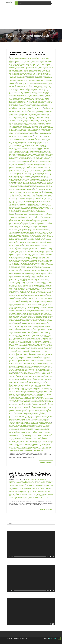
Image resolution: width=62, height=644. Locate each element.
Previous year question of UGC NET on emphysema (39, 349)
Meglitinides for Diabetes (21, 215)
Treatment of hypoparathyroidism (17, 431)
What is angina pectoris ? (44, 438)
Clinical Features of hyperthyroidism (39, 84)
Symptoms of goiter (34, 410)
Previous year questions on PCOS (32, 393)
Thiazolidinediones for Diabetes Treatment (36, 418)
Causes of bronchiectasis (35, 70)
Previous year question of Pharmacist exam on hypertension (35, 326)
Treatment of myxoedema (15, 434)
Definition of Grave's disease (27, 94)
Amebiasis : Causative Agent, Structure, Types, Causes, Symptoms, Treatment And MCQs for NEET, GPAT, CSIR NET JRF (31, 475)
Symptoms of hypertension (16, 413)
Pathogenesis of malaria (44, 225)
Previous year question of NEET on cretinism (20, 276)
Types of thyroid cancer (31, 438)
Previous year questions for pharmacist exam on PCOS (22, 375)
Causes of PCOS (31, 76)
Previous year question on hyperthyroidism (35, 365)
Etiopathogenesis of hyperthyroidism (40, 114)
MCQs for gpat (19, 195)
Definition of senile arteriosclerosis (30, 104)
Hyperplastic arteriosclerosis (16, 120)
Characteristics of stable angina (17, 78)
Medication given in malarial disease (31, 201)
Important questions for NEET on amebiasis (36, 145)
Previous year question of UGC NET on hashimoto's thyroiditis (33, 352)
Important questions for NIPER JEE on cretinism (30, 159)
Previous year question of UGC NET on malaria (36, 354)
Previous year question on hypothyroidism (39, 366)
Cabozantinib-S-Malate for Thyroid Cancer (32, 67)
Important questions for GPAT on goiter (26, 141)
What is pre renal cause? (38, 446)
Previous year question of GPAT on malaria (41, 260)
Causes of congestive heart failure (32, 72)
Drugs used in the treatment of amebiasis (28, 109)
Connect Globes (53, 638)
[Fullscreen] (53, 557)
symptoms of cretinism (31, 409)
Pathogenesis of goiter (39, 222)
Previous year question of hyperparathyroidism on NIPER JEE (24, 265)
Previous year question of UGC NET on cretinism (27, 347)
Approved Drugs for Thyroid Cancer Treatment (34, 66)
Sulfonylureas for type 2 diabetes (21, 403)
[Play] (9, 557)
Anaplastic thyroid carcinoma (34, 64)
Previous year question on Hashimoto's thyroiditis (36, 363)
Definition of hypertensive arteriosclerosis (34, 97)
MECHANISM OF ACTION (40, 198)
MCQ (19, 60)
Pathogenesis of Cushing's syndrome (31, 220)
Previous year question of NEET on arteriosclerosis (32, 271)
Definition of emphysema (24, 92)
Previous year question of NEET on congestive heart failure (36, 275)
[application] (31, 545)
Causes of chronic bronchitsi (16, 72)
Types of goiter (30, 437)
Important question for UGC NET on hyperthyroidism (22, 132)
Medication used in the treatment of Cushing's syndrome (31, 206)
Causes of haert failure (31, 73)
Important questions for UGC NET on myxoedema (28, 182)
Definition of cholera (22, 88)
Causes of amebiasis (30, 486)
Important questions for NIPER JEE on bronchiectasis (31, 156)
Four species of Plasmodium (36, 117)
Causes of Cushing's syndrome (16, 73)
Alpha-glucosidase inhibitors (37, 63)
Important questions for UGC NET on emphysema (30, 178)
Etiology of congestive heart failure (26, 111)
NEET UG (28, 60)
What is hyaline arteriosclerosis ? (34, 441)
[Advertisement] (31, 18)
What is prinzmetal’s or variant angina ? (31, 447)
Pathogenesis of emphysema (25, 222)
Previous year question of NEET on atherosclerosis (37, 272)
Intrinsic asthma (13, 187)
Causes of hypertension (43, 73)
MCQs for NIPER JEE (38, 195)
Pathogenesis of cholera (15, 220)
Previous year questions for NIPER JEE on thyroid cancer (36, 374)
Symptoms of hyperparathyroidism (41, 412)
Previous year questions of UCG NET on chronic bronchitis (23, 390)
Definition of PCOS (22, 103)
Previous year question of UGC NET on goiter (20, 350)
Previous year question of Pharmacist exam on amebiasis (30, 310)
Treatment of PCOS (28, 434)
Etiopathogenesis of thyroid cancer (18, 116)
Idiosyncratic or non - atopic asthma (27, 123)
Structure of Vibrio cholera (38, 402)
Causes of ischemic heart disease (31, 75)
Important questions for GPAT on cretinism (40, 138)
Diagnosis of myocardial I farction (22, 106)
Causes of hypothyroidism (15, 75)
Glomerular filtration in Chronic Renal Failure (26, 119)
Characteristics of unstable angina (34, 78)
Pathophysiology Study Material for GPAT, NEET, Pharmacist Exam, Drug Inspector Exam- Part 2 (30, 53)
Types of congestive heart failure (17, 437)
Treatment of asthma (43, 421)
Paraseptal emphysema (30, 219)
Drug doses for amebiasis (37, 107)
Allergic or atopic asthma (23, 63)
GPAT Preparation (41, 58)
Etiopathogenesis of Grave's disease (42, 113)
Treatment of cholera (29, 422)
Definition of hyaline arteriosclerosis (18, 95)
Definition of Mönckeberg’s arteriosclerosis (38, 100)
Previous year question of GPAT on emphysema (27, 254)
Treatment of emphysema (42, 427)
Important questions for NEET (17, 145)
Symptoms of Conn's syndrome (17, 409)
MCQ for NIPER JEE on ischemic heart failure (24, 190)
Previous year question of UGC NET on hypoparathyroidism (24, 353)
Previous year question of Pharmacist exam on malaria (38, 331)
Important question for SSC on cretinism (37, 129)
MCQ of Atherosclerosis (22, 191)
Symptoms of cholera (36, 406)
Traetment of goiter (26, 419)
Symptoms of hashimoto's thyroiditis (23, 412)
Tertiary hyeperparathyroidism (16, 418)
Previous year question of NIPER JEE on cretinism (27, 299)
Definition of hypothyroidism (42, 98)
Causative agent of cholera (22, 69)
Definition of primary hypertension (36, 103)
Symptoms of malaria (45, 415)
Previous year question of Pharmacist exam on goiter (22, 324)
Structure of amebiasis (24, 402)
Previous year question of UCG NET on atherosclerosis (27, 338)
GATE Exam (33, 58)
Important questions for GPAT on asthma (23, 135)
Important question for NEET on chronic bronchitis (25, 126)
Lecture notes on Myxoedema (38, 187)
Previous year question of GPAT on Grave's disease (30, 256)
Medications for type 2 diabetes (28, 212)
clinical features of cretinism (22, 84)
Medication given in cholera (40, 200)
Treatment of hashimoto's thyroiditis (34, 428)
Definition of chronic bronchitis (36, 88)
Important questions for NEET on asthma (19, 147)
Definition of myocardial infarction (17, 101)
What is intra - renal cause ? (45, 443)
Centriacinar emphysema (42, 76)
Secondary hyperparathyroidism (17, 400)
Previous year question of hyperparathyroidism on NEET (35, 263)
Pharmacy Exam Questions (30, 61)
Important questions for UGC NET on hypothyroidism (22, 181)
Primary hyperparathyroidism (32, 397)
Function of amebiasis (32, 487)
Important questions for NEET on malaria (24, 153)
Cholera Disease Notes (23, 79)
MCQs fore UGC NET (17, 197)
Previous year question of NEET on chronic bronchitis (22, 273)
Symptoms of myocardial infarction (18, 416)
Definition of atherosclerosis (36, 86)
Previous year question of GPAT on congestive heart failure (30, 251)
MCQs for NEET (27, 195)
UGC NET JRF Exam (18, 484)
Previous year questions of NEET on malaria (31, 384)
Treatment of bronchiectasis (16, 422)
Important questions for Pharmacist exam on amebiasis (30, 489)
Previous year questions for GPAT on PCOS (24, 371)
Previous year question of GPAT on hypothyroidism (29, 259)
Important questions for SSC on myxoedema (40, 170)
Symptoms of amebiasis (25, 405)
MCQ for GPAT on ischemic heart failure (23, 188)
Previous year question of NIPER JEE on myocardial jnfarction (24, 307)
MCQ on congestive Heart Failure (21, 194)
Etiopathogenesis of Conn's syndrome (22, 113)
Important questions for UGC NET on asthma (20, 173)
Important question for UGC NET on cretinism (39, 131)
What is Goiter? (21, 441)
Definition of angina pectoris (29, 85)
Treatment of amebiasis (15, 421)
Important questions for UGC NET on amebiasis (39, 172)
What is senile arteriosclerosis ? (25, 449)
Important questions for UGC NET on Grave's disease (39, 179)
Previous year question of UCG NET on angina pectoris (32, 335)
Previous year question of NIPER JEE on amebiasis (26, 288)
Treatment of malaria (26, 433)
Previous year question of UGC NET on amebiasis (33, 344)
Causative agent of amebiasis (16, 486)
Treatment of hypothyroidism (34, 431)
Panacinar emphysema (46, 218)
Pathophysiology (19, 61)
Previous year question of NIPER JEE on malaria (40, 306)
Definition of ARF (41, 85)
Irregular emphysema (24, 187)
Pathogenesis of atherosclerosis (45, 219)
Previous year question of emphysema (29, 243)
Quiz (39, 61)
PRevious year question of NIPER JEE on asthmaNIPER (31, 291)
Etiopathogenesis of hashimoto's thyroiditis (20, 114)
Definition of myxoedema (33, 101)
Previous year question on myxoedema (24, 369)
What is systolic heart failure (16, 450)
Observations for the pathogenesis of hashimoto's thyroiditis (24, 218)
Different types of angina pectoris (40, 106)
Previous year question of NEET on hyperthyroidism (34, 282)
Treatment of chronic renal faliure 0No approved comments (24, 424)
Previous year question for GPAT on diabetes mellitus (33, 234)
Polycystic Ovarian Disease (25, 229)
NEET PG (23, 60)
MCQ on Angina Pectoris (19, 192)
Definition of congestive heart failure (28, 89)
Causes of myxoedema (20, 76)
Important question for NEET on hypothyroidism (34, 128)
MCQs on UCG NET (14, 198)
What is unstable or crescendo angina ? (34, 450)
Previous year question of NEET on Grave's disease (36, 279)
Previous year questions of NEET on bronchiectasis (32, 381)
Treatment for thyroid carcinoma (40, 419)
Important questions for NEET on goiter (19, 151)
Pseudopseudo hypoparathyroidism (44, 399)
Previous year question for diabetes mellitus (29, 232)
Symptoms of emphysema (21, 410)
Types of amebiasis (37, 435)
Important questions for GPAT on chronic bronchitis (30, 137)
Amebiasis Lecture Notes (33, 484)
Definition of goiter (14, 94)
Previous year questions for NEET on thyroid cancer (27, 372)
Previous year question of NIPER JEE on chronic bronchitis (32, 294)
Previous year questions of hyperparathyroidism (32, 380)
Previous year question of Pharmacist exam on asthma (35, 313)
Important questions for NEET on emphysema (37, 150)
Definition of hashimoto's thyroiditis (43, 94)
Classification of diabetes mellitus (36, 81)
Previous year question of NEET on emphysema (31, 278)
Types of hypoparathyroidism (16, 438)
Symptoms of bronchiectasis (22, 406)
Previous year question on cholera (34, 357)
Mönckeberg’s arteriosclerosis (36, 215)
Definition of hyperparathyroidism (36, 95)
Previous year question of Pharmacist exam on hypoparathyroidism (26, 328)
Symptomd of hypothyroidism (38, 403)
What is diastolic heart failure (31, 440)
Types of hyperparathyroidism (42, 437)
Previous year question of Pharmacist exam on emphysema (36, 322)
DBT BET (27, 480)
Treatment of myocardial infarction (41, 433)
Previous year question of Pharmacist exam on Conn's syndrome (29, 319)
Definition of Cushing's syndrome (35, 91)
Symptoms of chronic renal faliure (23, 407)
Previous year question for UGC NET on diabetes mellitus (23, 241)
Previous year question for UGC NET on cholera (39, 240)
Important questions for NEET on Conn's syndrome (30, 148)
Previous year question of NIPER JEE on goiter (28, 301)
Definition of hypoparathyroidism (26, 98)
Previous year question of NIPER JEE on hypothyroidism (23, 304)
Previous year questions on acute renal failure (35, 391)
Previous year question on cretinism (18, 362)
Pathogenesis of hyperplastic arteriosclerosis (33, 223)
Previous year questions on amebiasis (18, 497)
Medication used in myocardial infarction (19, 204)
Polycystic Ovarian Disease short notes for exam (25, 231)
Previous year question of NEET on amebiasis (24, 269)
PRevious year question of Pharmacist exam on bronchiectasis (24, 315)
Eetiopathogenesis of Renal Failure (31, 110)
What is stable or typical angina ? (42, 449)
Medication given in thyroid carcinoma (22, 203)
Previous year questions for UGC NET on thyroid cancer (30, 377)
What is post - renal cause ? (24, 446)
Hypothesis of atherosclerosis (38, 122)
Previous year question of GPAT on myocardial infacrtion (23, 262)
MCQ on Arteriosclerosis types (33, 192)
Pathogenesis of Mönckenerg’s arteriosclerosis (20, 226)
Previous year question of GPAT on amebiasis (34, 244)
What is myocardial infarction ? (32, 444)
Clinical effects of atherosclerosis (25, 82)
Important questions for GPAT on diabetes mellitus (21, 139)
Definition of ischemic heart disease (18, 100)
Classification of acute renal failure (38, 79)
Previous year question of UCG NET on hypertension (29, 341)
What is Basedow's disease (16, 440)
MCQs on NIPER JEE (47, 197)
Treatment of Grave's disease (16, 428)
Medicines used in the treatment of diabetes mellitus (29, 213)
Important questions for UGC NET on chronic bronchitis (31, 175)
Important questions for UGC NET (17, 172)
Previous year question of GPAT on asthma (28, 247)
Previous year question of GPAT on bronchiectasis (34, 248)
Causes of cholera (47, 70)
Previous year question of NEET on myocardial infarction (30, 285)
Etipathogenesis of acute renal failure (37, 116)
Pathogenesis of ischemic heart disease (27, 225)
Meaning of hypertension (26, 198)
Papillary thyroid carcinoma (16, 219)
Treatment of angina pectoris (29, 421)
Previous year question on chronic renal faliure (36, 359)
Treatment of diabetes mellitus (27, 427)
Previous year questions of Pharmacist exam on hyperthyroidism (36, 388)
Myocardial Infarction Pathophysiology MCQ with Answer (36, 216)
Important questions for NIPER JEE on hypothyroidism (31, 164)
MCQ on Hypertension (36, 194)
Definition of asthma (22, 86)
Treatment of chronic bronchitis (43, 422)
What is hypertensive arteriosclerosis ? (28, 443)
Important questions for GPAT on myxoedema (36, 144)
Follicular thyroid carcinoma (21, 117)
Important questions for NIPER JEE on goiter (27, 162)
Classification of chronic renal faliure (18, 81)
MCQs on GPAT (27, 197)
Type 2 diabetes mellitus (25, 435)
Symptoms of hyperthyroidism (31, 413)
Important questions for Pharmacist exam (27, 167)
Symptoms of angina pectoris (39, 405)
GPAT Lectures (40, 480)
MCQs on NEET (36, 197)
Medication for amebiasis (25, 200)
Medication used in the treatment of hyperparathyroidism (29, 209)
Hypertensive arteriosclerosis (31, 120)
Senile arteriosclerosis (31, 400)
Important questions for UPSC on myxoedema (34, 184)
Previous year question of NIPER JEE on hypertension (39, 303)
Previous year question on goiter (36, 362)
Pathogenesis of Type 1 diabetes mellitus (27, 228)
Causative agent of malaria (36, 69)
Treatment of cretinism (38, 425)
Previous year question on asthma (39, 356)
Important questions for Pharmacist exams (36, 169)
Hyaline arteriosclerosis (43, 119)
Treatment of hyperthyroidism (42, 430)
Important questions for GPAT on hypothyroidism (30, 142)
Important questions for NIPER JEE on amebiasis (24, 154)
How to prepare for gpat (21, 481)
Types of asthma (47, 435)
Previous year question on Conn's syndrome (41, 360)
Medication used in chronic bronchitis (42, 203)
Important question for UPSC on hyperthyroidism (26, 134)
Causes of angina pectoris (21, 70)
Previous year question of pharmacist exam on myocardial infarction (26, 332)
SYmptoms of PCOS (47, 416)
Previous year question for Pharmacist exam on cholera (32, 237)
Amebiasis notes (21, 64)
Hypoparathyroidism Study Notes (21, 122)
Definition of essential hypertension (40, 92)
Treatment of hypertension (27, 430)
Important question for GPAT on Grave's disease (26, 125)
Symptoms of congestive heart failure (42, 407)
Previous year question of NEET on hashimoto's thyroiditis (23, 281)
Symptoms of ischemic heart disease (29, 415)
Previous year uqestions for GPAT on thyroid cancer (33, 394)
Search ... (7, 522)
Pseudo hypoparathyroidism (27, 399)
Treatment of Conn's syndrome (23, 425)
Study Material (44, 61)
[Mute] (51, 557)
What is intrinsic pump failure (16, 444)
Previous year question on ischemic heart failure (21, 368)
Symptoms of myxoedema (34, 416)
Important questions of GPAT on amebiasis (40, 185)
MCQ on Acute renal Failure (35, 191)
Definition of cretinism (20, 91)
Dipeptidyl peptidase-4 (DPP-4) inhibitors (19, 107)
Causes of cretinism (47, 72)
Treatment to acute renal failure (42, 434)
